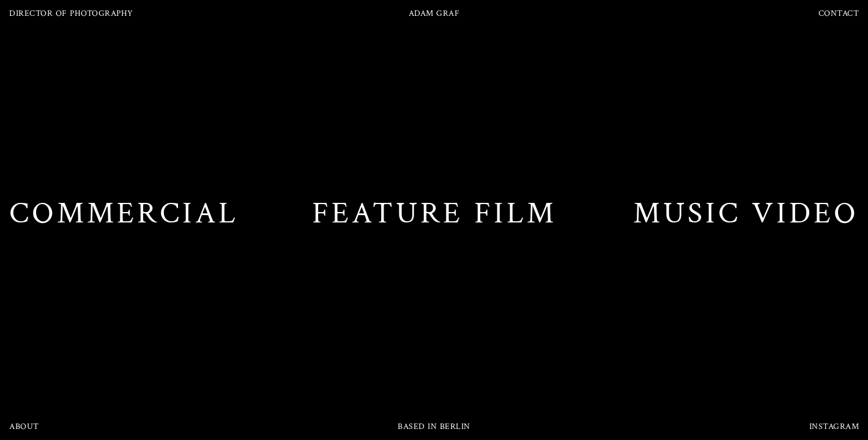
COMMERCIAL (124, 214)
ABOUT (24, 427)
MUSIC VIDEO (746, 214)
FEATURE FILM (434, 214)
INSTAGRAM (834, 427)
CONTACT (839, 13)
